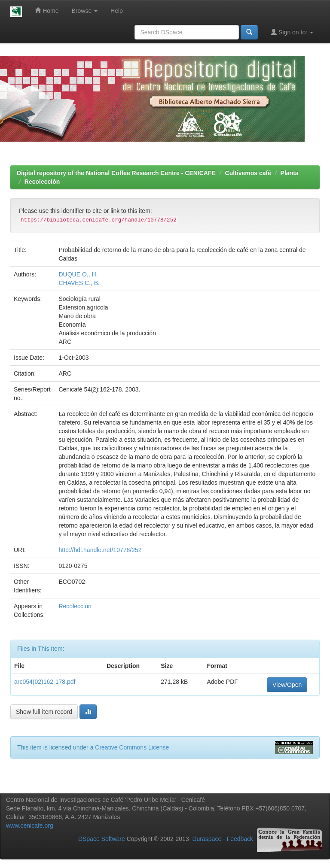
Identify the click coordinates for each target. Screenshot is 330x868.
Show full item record (44, 712)
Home (47, 11)
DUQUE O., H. (78, 274)
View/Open (287, 685)
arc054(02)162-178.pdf (45, 682)
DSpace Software (102, 839)
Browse (85, 11)
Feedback (240, 839)
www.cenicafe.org (30, 826)
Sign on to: (292, 32)
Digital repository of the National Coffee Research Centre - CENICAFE (116, 173)
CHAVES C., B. (79, 283)
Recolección (42, 182)
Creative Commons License (132, 747)
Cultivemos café (248, 173)
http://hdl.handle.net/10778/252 (100, 550)
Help (117, 11)
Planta (290, 173)
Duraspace (207, 839)
